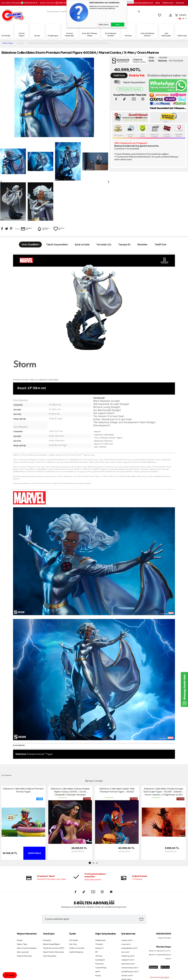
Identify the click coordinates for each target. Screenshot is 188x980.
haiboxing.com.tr (128, 916)
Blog (158, 3)
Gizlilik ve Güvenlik (77, 908)
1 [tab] (90, 823)
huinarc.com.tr (127, 935)
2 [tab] (93, 823)
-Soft (81, 977)
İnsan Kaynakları (50, 916)
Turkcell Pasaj (101, 927)
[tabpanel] (23, 783)
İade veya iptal (23, 912)
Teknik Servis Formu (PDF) (54, 908)
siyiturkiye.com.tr (128, 924)
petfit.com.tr (127, 939)
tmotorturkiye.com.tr (130, 927)
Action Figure (22, 31)
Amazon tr (100, 908)
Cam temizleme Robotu (147, 31)
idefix (98, 931)
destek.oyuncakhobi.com (142, 3)
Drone (37, 31)
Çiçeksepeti (100, 920)
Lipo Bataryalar (166, 31)
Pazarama (99, 924)
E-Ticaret (87, 977)
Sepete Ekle (34, 813)
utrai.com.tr (126, 904)
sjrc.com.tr (126, 912)
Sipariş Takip (22, 904)
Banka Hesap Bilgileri (52, 904)
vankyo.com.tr (127, 900)
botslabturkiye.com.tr (130, 931)
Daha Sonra (103, 25)
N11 (96, 912)
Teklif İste (119, 75)
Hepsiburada (100, 900)
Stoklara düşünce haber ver (167, 75)
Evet (118, 25)
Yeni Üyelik (74, 900)
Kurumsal (180, 3)
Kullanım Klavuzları (24, 916)
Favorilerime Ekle (59, 189)
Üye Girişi (73, 904)
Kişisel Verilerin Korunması (53, 912)
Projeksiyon (53, 31)
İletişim (20, 900)
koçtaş (98, 935)
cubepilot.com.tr (128, 920)
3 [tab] (97, 823)
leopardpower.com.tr (130, 908)
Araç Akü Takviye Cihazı (89, 31)
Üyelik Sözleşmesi (76, 912)
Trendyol (99, 904)
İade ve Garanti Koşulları (27, 908)
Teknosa (99, 916)
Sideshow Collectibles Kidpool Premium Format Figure (23, 750)
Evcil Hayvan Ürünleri (111, 31)
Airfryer (128, 31)
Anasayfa (47, 900)
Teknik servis (168, 3)
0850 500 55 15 (29, 3)
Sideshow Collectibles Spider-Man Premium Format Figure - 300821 (117, 750)
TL (181, 15)
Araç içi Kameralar (70, 31)
